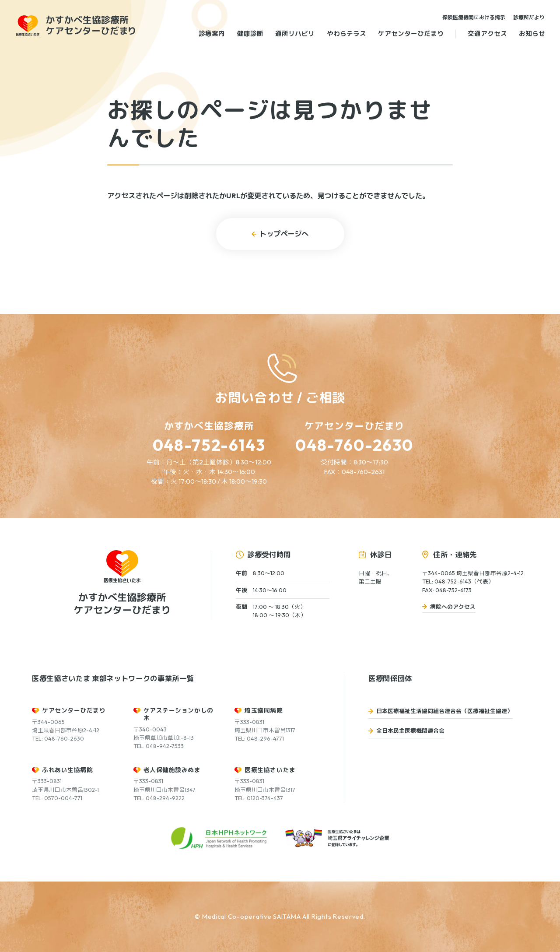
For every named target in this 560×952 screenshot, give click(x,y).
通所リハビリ (295, 33)
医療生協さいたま (270, 770)
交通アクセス (487, 33)
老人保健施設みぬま (172, 770)
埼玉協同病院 (264, 710)
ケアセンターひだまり (411, 33)
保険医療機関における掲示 (474, 18)
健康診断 (250, 33)
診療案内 (212, 33)
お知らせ (532, 33)
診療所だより (529, 18)
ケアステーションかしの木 (178, 714)
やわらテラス (346, 33)
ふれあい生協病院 (67, 770)
